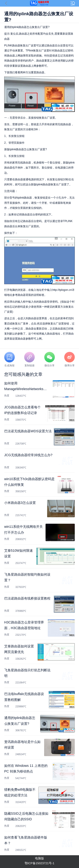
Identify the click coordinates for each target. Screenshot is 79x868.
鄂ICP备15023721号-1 (39, 863)
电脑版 (39, 858)
